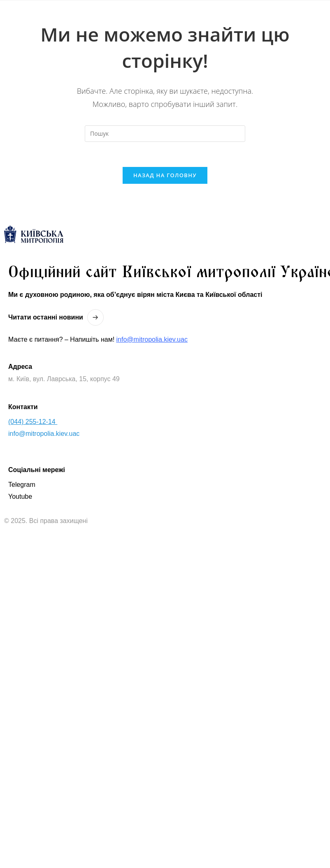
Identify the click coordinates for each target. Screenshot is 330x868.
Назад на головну (165, 175)
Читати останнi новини (46, 317)
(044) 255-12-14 (33, 422)
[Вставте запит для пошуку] (165, 134)
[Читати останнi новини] (95, 317)
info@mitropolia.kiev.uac (152, 339)
